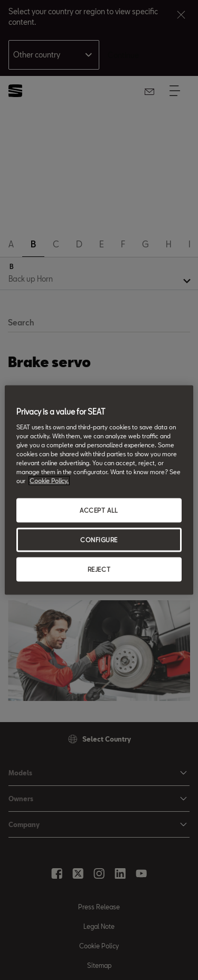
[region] (99, 490)
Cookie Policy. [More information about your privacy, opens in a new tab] (49, 481)
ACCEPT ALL (99, 510)
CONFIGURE (99, 540)
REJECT (99, 569)
